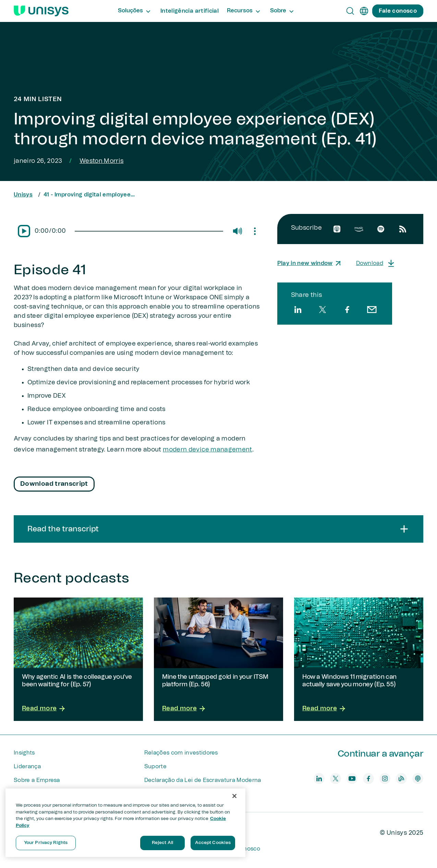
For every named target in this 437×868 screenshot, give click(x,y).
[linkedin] (298, 310)
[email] (372, 310)
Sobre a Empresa (37, 780)
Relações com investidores (181, 753)
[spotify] (381, 229)
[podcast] (418, 779)
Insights (24, 753)
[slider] (149, 231)
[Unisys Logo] (41, 11)
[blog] (401, 779)
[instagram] (385, 779)
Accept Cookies (213, 843)
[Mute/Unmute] (237, 231)
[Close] (234, 796)
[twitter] (323, 310)
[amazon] (359, 229)
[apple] (337, 229)
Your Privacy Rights (46, 843)
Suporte (155, 767)
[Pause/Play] (24, 231)
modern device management (208, 450)
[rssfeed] (403, 229)
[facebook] (347, 310)
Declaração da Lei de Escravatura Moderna (203, 780)
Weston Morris (102, 161)
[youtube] (352, 779)
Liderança (27, 767)
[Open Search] (350, 11)
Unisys (23, 195)
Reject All (162, 843)
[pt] (364, 11)
